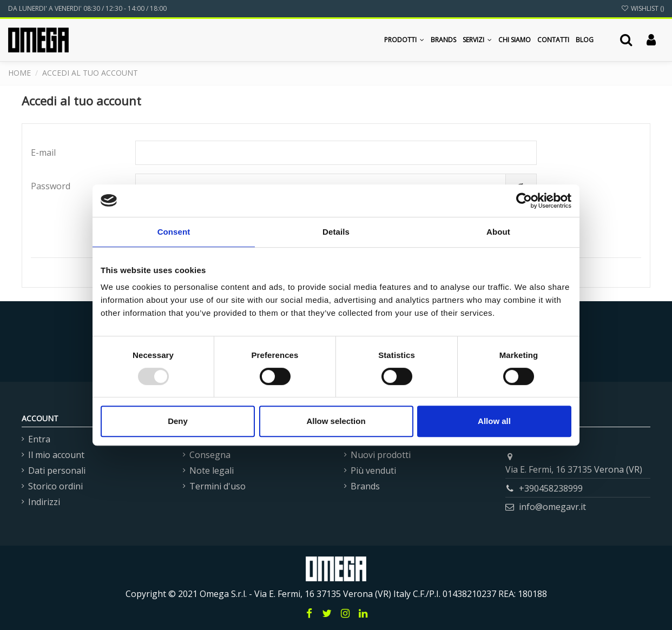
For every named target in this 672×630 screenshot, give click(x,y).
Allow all (494, 421)
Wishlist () (643, 8)
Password (51, 186)
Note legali (212, 470)
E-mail (43, 152)
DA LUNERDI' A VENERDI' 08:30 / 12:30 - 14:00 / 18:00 (87, 8)
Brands (365, 486)
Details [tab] (336, 232)
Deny (178, 421)
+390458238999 (551, 488)
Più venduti (373, 470)
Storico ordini (55, 486)
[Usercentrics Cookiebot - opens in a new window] (524, 201)
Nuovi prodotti (381, 455)
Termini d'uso (218, 486)
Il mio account (56, 455)
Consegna (210, 455)
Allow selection (336, 421)
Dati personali (57, 470)
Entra (39, 439)
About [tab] (498, 232)
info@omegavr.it (552, 507)
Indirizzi (44, 502)
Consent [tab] (174, 232)
